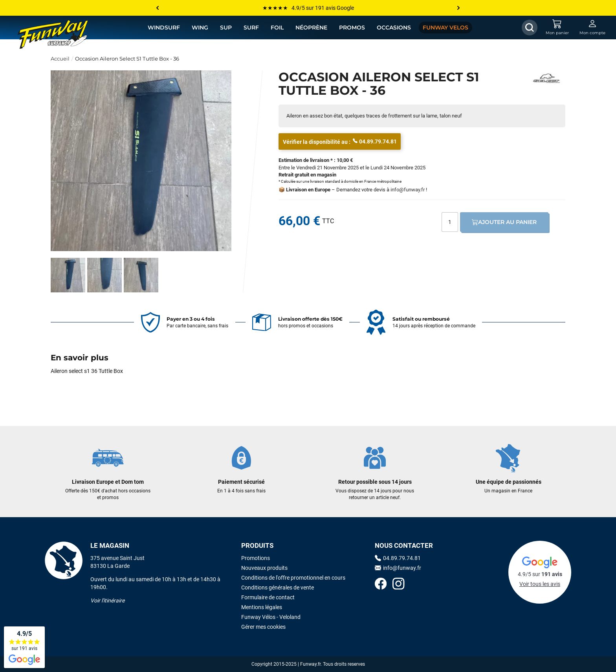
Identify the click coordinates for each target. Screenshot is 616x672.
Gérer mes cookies (263, 627)
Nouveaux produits (264, 568)
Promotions (256, 558)
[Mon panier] (557, 28)
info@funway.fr (408, 190)
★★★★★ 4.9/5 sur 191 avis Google (308, 8)
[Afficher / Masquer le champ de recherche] (530, 28)
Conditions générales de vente (278, 588)
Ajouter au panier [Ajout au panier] (504, 222)
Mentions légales (262, 607)
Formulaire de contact (268, 597)
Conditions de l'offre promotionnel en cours (293, 578)
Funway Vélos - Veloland (271, 617)
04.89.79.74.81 (375, 141)
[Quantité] (450, 222)
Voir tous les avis (540, 584)
